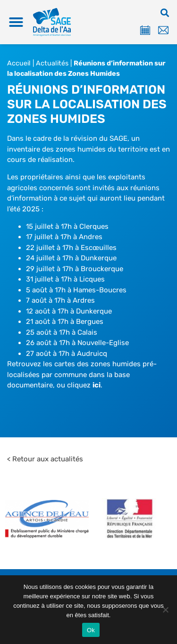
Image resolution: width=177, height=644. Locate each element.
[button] (16, 22)
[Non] (165, 610)
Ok (91, 630)
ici (97, 385)
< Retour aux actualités (45, 459)
